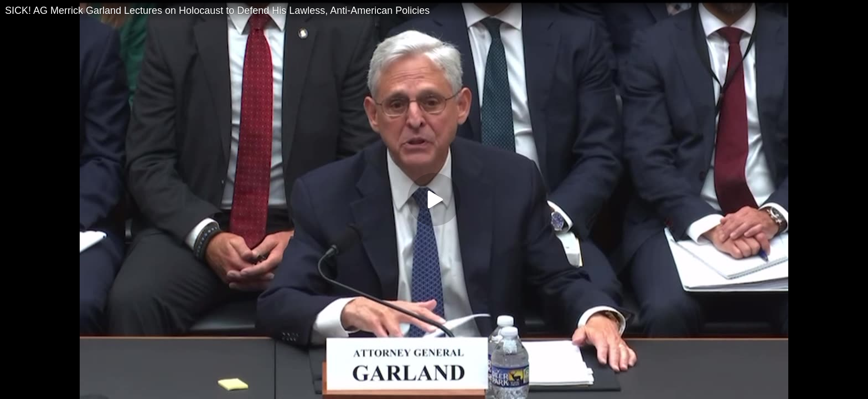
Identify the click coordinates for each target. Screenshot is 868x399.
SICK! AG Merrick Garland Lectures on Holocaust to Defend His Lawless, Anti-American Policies (217, 11)
